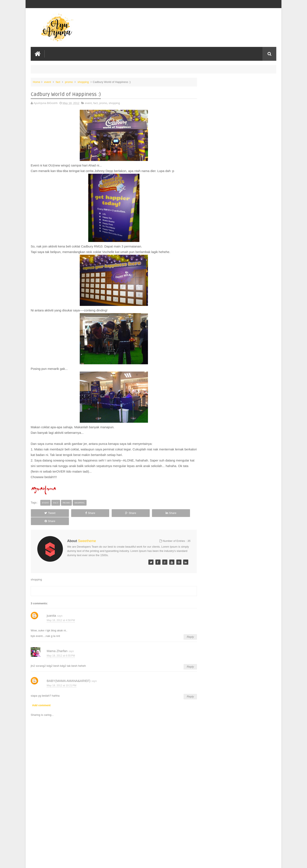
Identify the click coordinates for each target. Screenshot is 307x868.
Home (37, 82)
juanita (51, 607)
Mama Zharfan (57, 643)
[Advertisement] (112, 833)
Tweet (46, 513)
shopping (83, 82)
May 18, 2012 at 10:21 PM (62, 677)
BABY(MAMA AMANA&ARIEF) (69, 672)
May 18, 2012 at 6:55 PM (61, 647)
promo (69, 82)
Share (79, 513)
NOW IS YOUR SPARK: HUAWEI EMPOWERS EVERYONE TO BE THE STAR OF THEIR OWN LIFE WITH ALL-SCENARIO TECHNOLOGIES (237, 92)
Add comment (41, 697)
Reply (186, 629)
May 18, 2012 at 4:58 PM (61, 612)
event (48, 82)
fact (58, 82)
